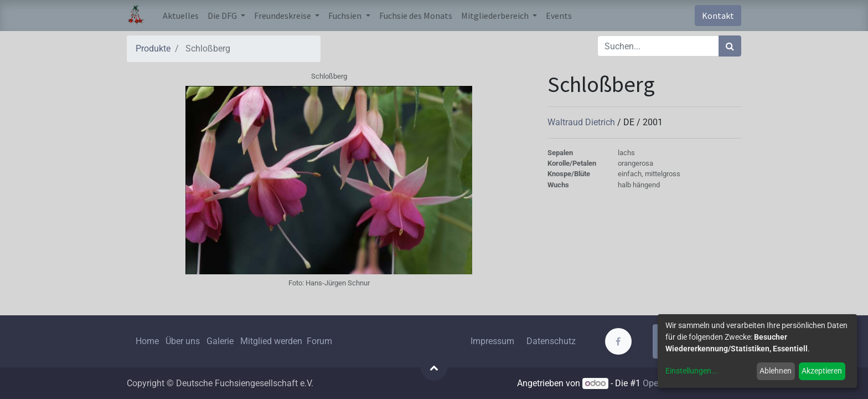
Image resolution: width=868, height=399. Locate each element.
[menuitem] (181, 16)
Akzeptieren (822, 371)
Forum (319, 341)
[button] (434, 367)
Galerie (220, 341)
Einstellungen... (692, 371)
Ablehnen (776, 371)
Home (147, 341)
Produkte (153, 48)
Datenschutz (551, 341)
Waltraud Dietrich (582, 122)
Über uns (183, 341)
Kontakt (718, 16)
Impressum (492, 341)
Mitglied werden (272, 341)
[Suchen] (730, 46)
